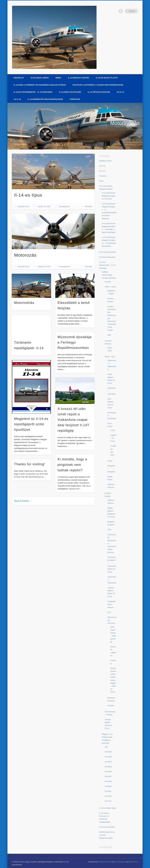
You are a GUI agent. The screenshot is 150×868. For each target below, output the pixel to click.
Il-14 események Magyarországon (45, 99)
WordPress (134, 862)
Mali (109, 335)
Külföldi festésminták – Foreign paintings (109, 275)
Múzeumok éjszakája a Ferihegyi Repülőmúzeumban (75, 342)
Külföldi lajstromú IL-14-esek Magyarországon (98, 85)
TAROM (111, 706)
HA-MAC (108, 762)
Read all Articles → (23, 501)
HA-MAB (108, 757)
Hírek (58, 78)
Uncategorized (64, 207)
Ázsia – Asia (110, 357)
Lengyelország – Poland (112, 604)
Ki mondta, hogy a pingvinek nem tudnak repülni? (72, 465)
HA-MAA (108, 752)
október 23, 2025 (44, 207)
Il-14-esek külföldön (70, 92)
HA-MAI (108, 791)
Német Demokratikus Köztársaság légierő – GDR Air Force (113, 680)
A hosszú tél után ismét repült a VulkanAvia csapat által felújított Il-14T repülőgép (73, 420)
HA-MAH (108, 786)
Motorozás (25, 255)
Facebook (130, 11)
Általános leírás (40, 78)
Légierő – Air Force (113, 438)
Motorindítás (125, 123)
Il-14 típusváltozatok (99, 92)
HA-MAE (108, 772)
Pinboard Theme (105, 862)
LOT (109, 612)
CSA (109, 530)
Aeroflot (108, 282)
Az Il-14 (17, 99)
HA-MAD (108, 767)
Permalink (88, 207)
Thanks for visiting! (30, 464)
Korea (110, 461)
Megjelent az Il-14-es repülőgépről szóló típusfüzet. (31, 424)
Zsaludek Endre (23, 207)
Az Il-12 (120, 92)
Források (75, 99)
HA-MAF (108, 777)
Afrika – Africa (110, 287)
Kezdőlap (19, 78)
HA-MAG (108, 781)
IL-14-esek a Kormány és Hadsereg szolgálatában (40, 85)
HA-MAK (108, 796)
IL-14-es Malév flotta (107, 78)
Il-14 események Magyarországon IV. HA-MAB (109, 196)
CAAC (113, 430)
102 (106, 747)
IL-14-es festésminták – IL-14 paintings (33, 92)
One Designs (120, 862)
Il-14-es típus (28, 195)
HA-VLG (108, 801)
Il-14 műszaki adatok (78, 78)
